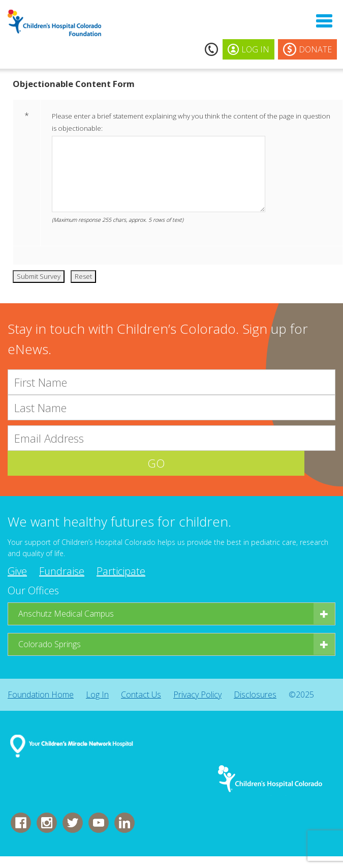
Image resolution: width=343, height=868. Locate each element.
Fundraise (62, 572)
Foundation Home (41, 695)
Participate (121, 572)
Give (17, 572)
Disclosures (255, 695)
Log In (97, 695)
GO (172, 464)
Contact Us (141, 695)
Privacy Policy (197, 695)
